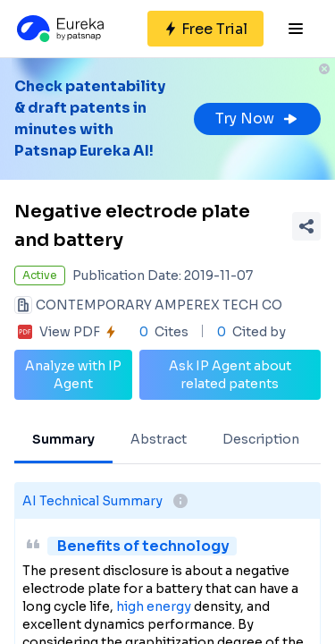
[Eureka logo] (59, 29)
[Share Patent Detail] (306, 226)
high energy (154, 606)
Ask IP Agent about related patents (230, 375)
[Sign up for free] (205, 29)
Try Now (257, 119)
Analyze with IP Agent (73, 375)
